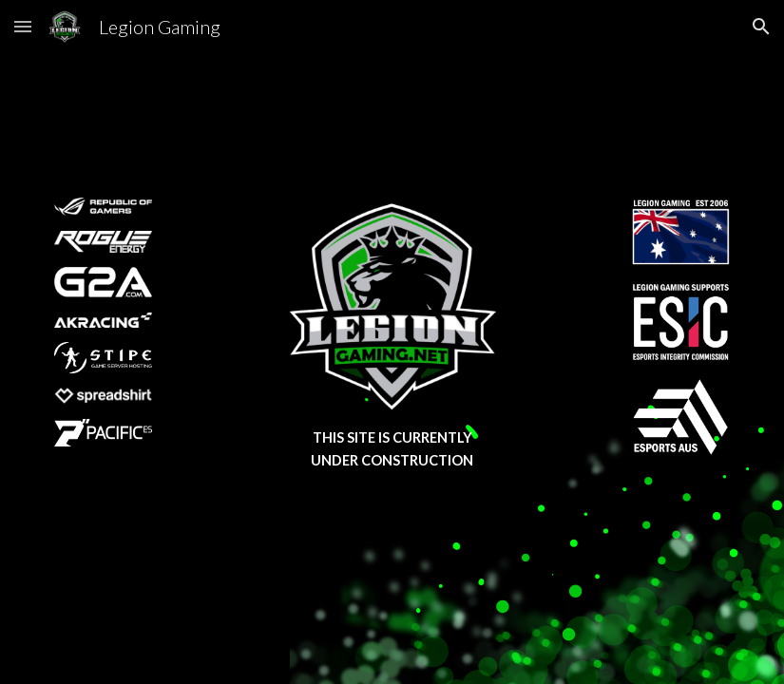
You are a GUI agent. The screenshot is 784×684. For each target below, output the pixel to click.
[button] (23, 26)
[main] (392, 450)
